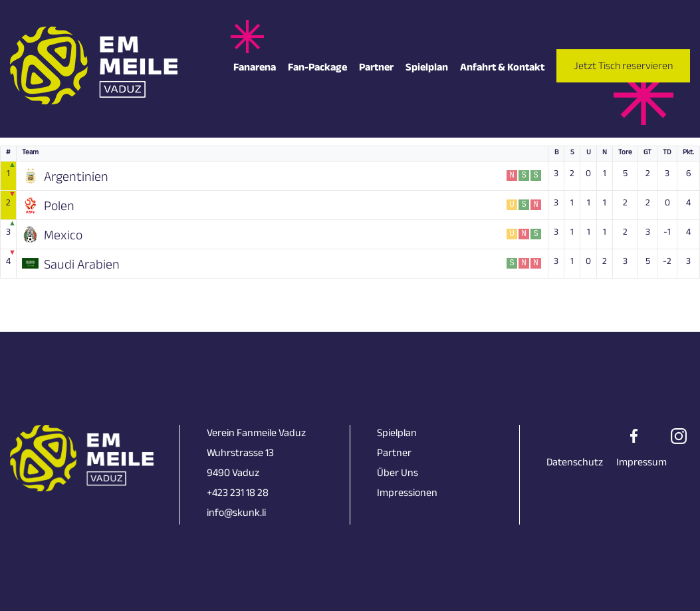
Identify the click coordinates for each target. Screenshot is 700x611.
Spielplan (427, 69)
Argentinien (76, 178)
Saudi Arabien (82, 265)
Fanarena (255, 69)
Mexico (63, 236)
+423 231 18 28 (238, 494)
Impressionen (407, 494)
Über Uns (398, 474)
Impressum (642, 464)
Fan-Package (317, 69)
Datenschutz (575, 464)
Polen (59, 207)
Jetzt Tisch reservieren (623, 67)
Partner (376, 69)
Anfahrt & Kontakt (502, 69)
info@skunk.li (236, 514)
